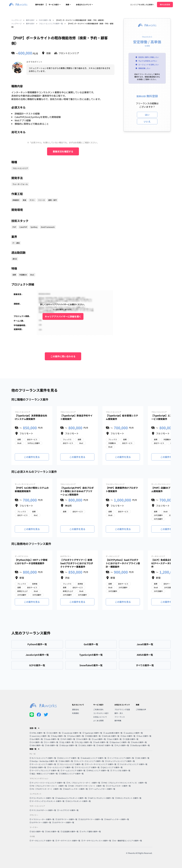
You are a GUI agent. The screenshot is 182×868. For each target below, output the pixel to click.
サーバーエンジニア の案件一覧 (43, 764)
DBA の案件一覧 (66, 761)
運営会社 (76, 709)
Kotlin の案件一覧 (139, 742)
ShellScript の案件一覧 (140, 745)
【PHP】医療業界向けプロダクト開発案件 (122, 489)
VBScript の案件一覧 (68, 745)
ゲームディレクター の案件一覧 (102, 789)
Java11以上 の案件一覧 (40, 736)
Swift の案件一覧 (101, 742)
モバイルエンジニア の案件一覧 (43, 758)
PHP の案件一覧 (68, 739)
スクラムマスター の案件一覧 (118, 786)
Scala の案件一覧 (52, 739)
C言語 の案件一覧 (131, 739)
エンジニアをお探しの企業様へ (142, 4)
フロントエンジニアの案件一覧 (51, 23)
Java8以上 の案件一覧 (133, 733)
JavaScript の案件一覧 (72, 733)
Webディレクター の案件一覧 (75, 789)
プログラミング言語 (122, 709)
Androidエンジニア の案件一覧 (93, 758)
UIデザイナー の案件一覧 (40, 822)
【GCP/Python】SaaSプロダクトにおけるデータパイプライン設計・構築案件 (123, 563)
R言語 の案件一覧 (93, 736)
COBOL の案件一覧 (87, 745)
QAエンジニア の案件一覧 (112, 767)
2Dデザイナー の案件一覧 (66, 819)
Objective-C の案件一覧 (120, 742)
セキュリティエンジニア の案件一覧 (120, 761)
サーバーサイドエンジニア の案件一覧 (101, 764)
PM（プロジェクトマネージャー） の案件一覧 (48, 786)
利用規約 (76, 713)
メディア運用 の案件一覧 (90, 831)
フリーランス (120, 717)
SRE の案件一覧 (142, 758)
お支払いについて (100, 717)
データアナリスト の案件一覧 (68, 841)
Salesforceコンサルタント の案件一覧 (71, 798)
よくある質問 (98, 720)
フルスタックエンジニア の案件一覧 (132, 764)
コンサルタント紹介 (101, 713)
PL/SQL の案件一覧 (83, 742)
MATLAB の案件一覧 (111, 736)
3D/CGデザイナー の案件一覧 (91, 819)
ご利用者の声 (141, 709)
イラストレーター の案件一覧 (42, 819)
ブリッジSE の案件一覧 (120, 770)
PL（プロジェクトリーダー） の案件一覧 (83, 783)
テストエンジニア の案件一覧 (87, 767)
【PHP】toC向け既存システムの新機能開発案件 (32, 489)
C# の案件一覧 (36, 742)
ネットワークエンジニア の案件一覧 (89, 761)
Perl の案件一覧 (83, 739)
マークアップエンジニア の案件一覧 (45, 770)
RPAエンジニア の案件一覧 (98, 770)
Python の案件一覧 (76, 736)
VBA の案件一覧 (37, 745)
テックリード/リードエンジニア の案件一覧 (47, 783)
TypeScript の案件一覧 (92, 733)
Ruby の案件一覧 (58, 736)
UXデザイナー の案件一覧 (63, 822)
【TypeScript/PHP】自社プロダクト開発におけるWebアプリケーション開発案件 (77, 491)
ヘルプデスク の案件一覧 (68, 810)
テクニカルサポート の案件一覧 (43, 810)
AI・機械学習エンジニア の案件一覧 (127, 841)
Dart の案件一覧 (114, 739)
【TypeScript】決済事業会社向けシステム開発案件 (31, 417)
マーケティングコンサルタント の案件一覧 (47, 801)
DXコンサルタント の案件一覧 (78, 801)
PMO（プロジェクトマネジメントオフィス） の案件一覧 (124, 783)
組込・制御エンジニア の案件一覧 (44, 774)
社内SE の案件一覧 (38, 767)
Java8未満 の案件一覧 (113, 733)
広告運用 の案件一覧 (70, 831)
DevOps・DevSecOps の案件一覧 (44, 761)
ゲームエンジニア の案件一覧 (73, 770)
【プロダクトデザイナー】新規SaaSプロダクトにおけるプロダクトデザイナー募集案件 (77, 563)
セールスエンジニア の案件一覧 (60, 767)
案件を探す (40, 4)
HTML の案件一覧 (37, 733)
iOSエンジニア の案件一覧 (68, 758)
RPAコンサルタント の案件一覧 (128, 798)
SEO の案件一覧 (37, 831)
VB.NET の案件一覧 (105, 745)
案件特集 (118, 720)
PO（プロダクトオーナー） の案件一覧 (46, 789)
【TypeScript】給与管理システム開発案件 (122, 417)
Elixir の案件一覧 (128, 736)
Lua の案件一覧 (99, 739)
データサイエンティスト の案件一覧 (96, 841)
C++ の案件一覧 (51, 742)
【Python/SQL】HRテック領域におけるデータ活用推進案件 (31, 561)
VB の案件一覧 (52, 745)
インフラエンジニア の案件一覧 (121, 758)
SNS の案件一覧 (52, 831)
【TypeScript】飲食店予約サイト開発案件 (76, 417)
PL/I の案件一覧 (122, 745)
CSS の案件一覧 (54, 733)
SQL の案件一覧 (66, 742)
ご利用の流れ (98, 709)
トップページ (16, 20)
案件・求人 (119, 713)
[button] (91, 728)
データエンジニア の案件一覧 (42, 841)
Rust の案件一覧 (144, 736)
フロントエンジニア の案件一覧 (70, 764)
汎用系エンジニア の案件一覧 (71, 774)
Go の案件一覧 (36, 739)
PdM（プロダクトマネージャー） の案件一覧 (86, 786)
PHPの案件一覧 (45, 20)
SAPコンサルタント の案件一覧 (101, 798)
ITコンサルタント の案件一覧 (42, 798)
